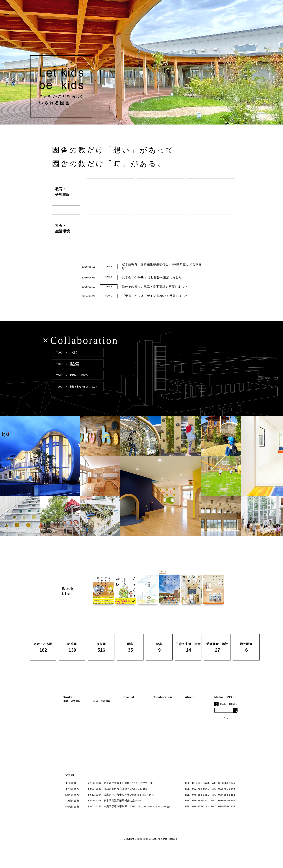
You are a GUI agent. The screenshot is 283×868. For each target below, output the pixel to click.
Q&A (197, 746)
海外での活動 (130, 722)
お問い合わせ (202, 752)
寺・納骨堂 (94, 747)
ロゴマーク (201, 716)
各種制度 (234, 730)
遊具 (56, 747)
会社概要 (199, 728)
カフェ (92, 735)
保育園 (57, 729)
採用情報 (199, 758)
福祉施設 (93, 723)
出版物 (198, 740)
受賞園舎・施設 (63, 753)
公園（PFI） (95, 729)
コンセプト (201, 722)
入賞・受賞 (201, 734)
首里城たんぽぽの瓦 (134, 738)
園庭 (56, 741)
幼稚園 (57, 723)
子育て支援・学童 (64, 735)
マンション (94, 741)
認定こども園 (61, 716)
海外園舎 (59, 759)
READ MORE (143, 310)
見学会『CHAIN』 (133, 716)
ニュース (234, 723)
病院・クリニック (98, 716)
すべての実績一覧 (64, 765)
